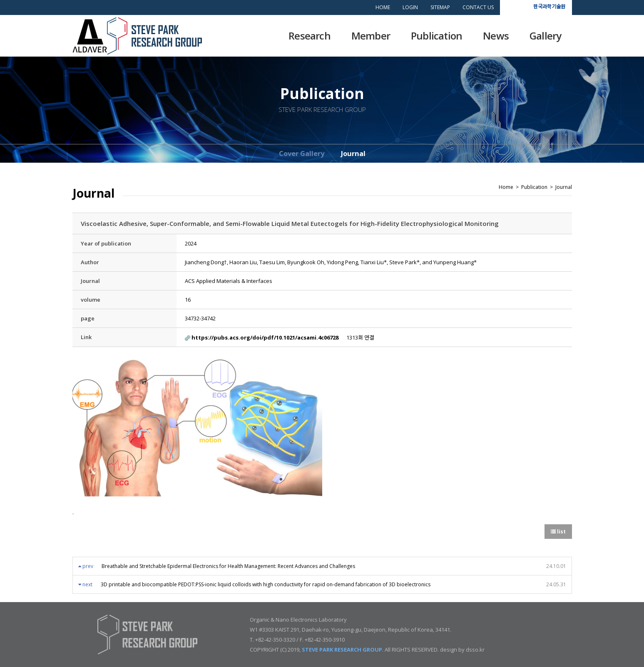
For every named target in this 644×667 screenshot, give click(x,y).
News (496, 36)
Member (371, 36)
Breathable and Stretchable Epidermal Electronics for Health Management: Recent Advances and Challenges (228, 566)
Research (310, 36)
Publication (436, 36)
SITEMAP (440, 7)
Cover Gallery (302, 153)
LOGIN (410, 7)
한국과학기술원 (549, 6)
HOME (383, 7)
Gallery (545, 36)
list (558, 532)
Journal (353, 153)
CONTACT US (478, 7)
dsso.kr (475, 650)
